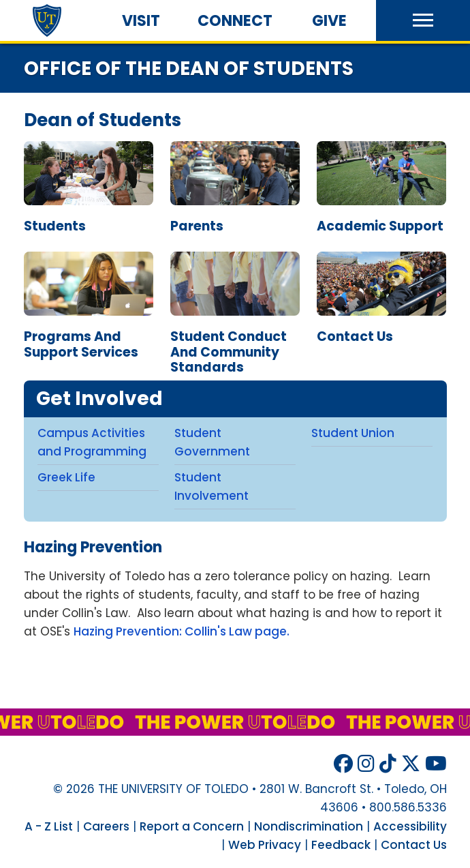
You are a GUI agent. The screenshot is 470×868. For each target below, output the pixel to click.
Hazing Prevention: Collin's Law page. (182, 631)
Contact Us (381, 331)
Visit (141, 21)
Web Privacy (265, 845)
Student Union (353, 433)
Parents (235, 220)
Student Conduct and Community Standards (235, 346)
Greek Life (66, 477)
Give (329, 21)
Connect (235, 21)
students (55, 226)
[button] (423, 20)
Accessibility (410, 826)
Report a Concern (192, 826)
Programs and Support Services (89, 339)
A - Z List (49, 826)
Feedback (341, 845)
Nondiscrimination (309, 826)
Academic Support (381, 220)
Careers (106, 826)
